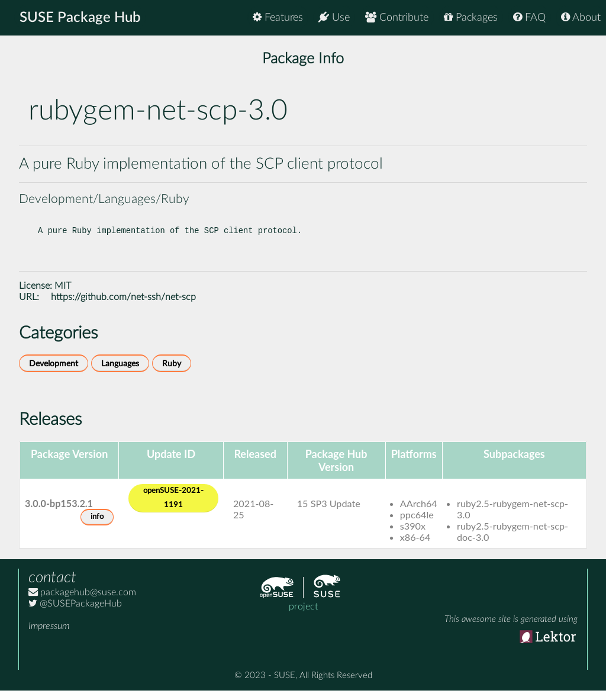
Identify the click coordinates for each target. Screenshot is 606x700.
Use (334, 17)
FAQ (529, 17)
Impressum (49, 636)
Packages (471, 17)
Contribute (397, 17)
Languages (120, 373)
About (581, 17)
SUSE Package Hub (80, 18)
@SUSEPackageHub (75, 613)
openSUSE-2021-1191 (173, 507)
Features (278, 17)
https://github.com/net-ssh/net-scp (123, 307)
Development (54, 373)
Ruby (172, 373)
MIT (63, 295)
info (97, 526)
